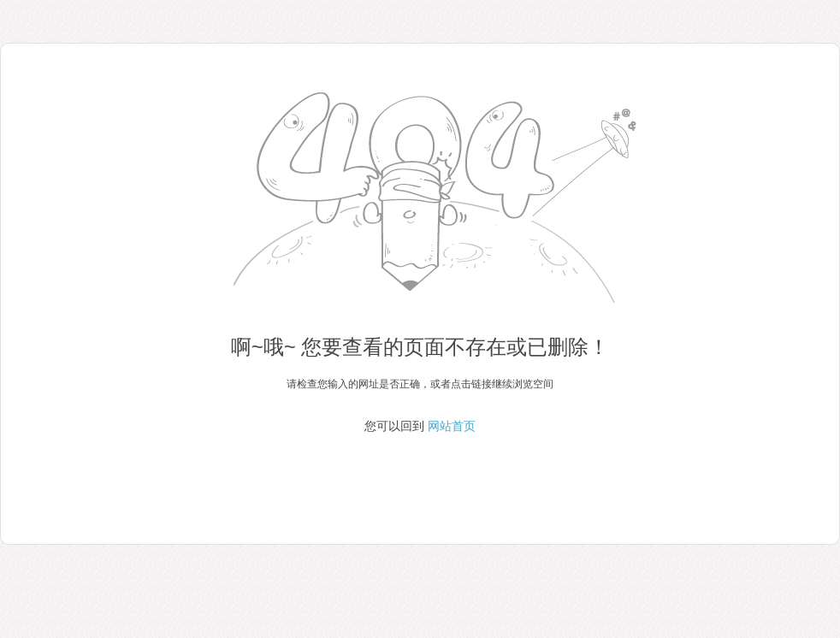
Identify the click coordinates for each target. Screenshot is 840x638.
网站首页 (452, 426)
